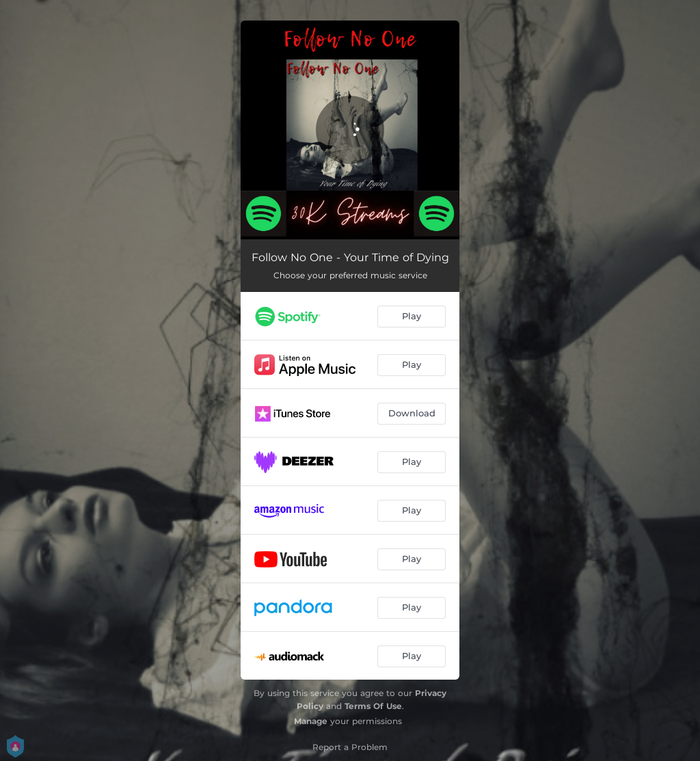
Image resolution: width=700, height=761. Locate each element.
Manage (311, 721)
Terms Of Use (373, 706)
